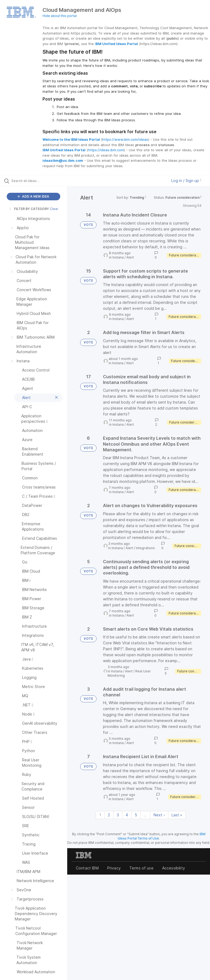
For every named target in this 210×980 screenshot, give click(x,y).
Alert (130, 257)
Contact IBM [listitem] (87, 868)
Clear (54, 209)
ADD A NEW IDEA (33, 196)
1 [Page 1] (100, 815)
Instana (118, 257)
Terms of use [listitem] (141, 868)
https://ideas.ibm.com (106, 150)
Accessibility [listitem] (174, 868)
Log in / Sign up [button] (186, 180)
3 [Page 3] (118, 815)
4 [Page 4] (127, 815)
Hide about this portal (60, 16)
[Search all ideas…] (36, 181)
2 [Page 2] (109, 815)
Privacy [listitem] (114, 868)
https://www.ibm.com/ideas (125, 139)
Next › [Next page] (159, 815)
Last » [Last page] (177, 815)
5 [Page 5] (136, 815)
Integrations (145, 548)
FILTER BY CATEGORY (29, 209)
